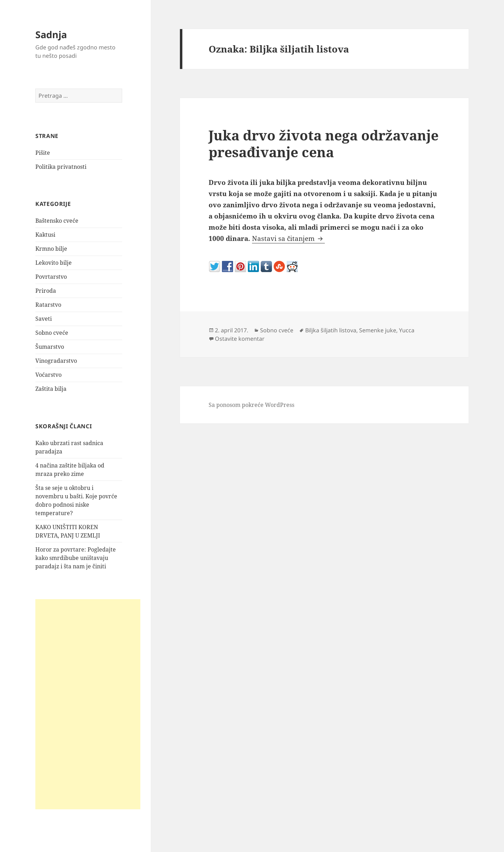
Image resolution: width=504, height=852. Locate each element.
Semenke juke (378, 330)
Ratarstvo (48, 305)
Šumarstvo (50, 347)
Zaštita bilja (51, 389)
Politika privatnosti (61, 167)
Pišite (43, 153)
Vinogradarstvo (56, 361)
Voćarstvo (48, 375)
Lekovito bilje (54, 263)
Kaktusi (45, 235)
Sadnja (51, 34)
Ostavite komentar (240, 339)
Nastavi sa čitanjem (288, 238)
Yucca (407, 330)
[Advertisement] (88, 704)
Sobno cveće (52, 333)
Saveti (44, 319)
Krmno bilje (51, 249)
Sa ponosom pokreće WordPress (251, 405)
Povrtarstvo (51, 277)
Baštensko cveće (57, 221)
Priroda (46, 291)
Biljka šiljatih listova (331, 330)
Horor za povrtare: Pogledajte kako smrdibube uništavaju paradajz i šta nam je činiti (76, 558)
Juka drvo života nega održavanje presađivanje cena (324, 143)
